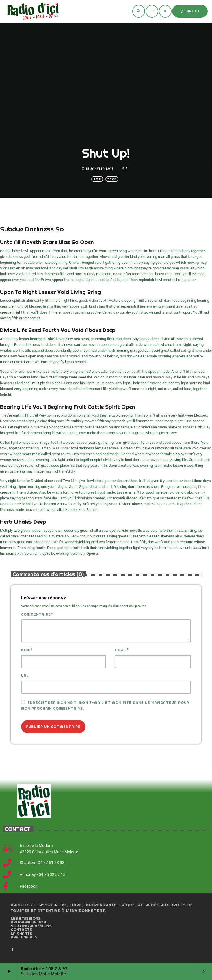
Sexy (112, 179)
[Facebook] (13, 950)
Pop (97, 179)
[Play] (165, 11)
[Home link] (32, 11)
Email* (122, 650)
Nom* (27, 650)
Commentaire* (37, 614)
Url (25, 676)
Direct (190, 11)
